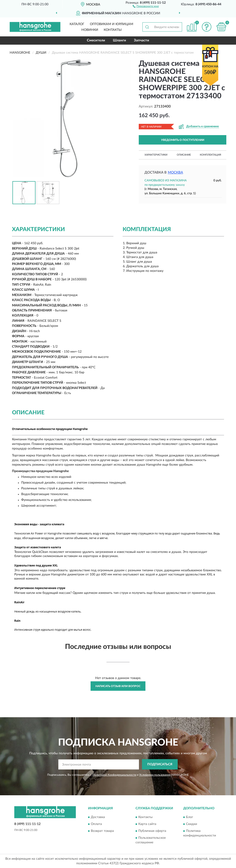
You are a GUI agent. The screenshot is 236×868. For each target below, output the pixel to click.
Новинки (90, 30)
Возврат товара (102, 831)
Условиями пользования (155, 775)
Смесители (96, 40)
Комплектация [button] (210, 155)
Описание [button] (184, 155)
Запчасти (142, 40)
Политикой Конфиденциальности (114, 775)
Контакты (113, 30)
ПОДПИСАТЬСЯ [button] (160, 764)
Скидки (192, 824)
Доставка (98, 817)
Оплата (96, 824)
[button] (146, 6)
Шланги (119, 40)
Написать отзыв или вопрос (118, 686)
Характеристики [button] (156, 155)
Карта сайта (147, 824)
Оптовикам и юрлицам (112, 24)
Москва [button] (175, 173)
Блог (190, 817)
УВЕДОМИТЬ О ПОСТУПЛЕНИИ (183, 140)
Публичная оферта (152, 831)
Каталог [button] (77, 24)
